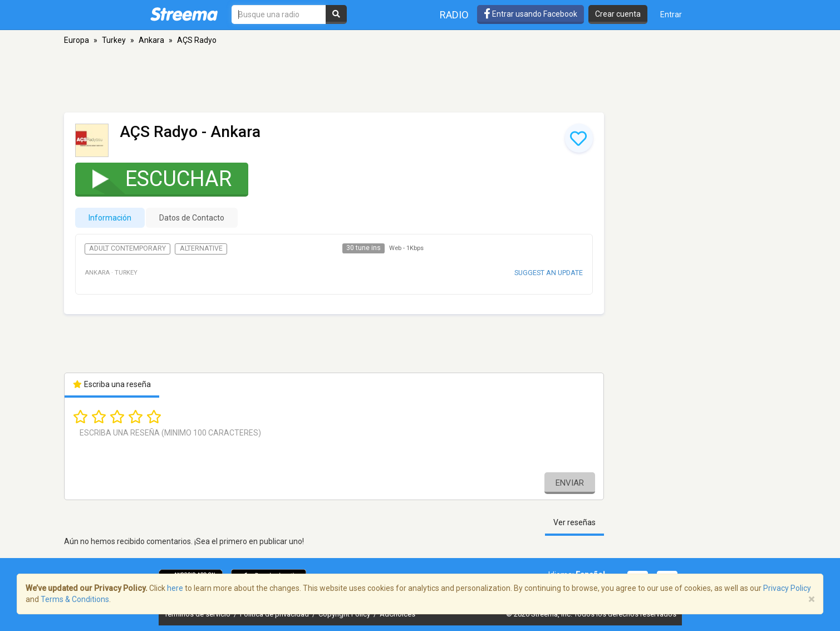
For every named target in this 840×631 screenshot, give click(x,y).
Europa (77, 40)
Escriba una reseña (112, 384)
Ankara (151, 40)
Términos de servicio (198, 614)
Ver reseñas (574, 522)
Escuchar (155, 178)
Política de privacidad (275, 614)
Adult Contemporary (127, 248)
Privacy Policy (787, 588)
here (175, 588)
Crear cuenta (618, 14)
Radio (454, 15)
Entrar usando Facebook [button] (530, 14)
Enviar (570, 483)
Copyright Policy (345, 614)
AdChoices (397, 614)
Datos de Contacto (192, 218)
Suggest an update (549, 273)
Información (110, 218)
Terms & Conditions (75, 599)
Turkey (114, 40)
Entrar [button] (671, 14)
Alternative (201, 248)
